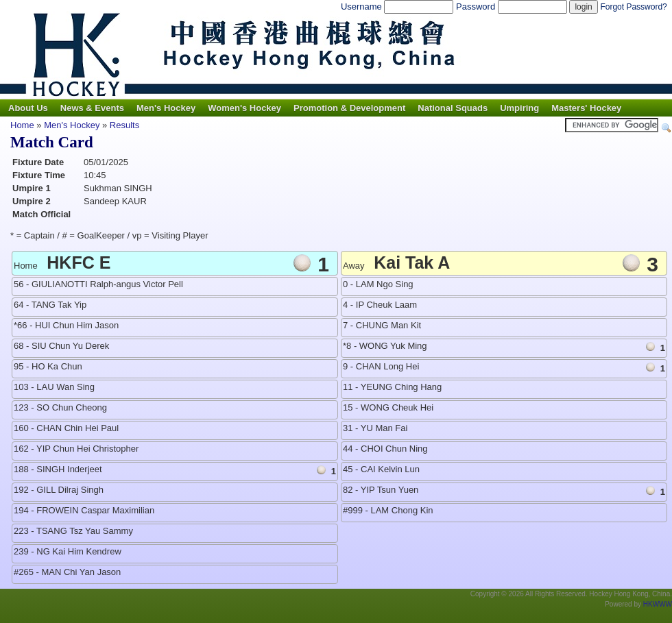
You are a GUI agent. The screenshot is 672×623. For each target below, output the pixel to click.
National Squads (453, 108)
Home (22, 125)
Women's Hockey (244, 108)
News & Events (92, 108)
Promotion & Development (349, 108)
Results (124, 125)
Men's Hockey (166, 108)
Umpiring (519, 108)
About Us (28, 108)
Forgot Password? (633, 7)
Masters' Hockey (586, 108)
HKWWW (658, 604)
